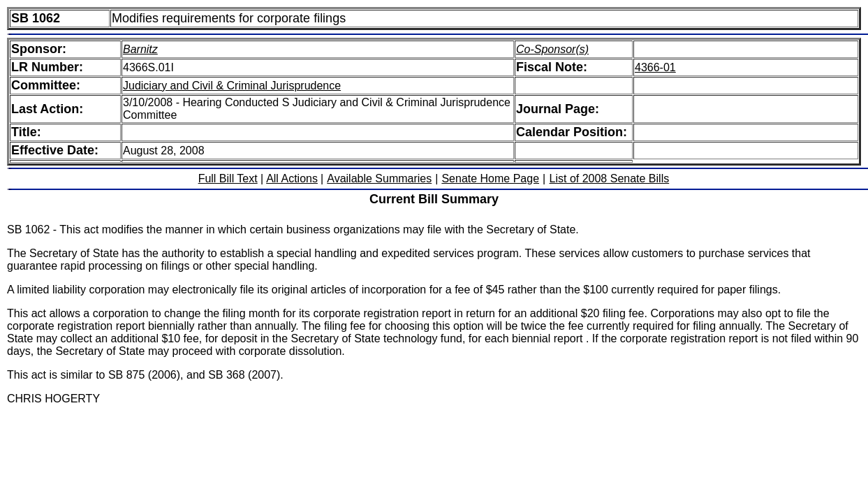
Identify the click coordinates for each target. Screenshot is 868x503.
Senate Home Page (490, 178)
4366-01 (655, 67)
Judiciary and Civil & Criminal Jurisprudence (232, 86)
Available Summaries (379, 178)
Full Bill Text (228, 178)
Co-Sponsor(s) (552, 49)
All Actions (292, 178)
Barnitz (140, 49)
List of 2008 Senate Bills (610, 178)
